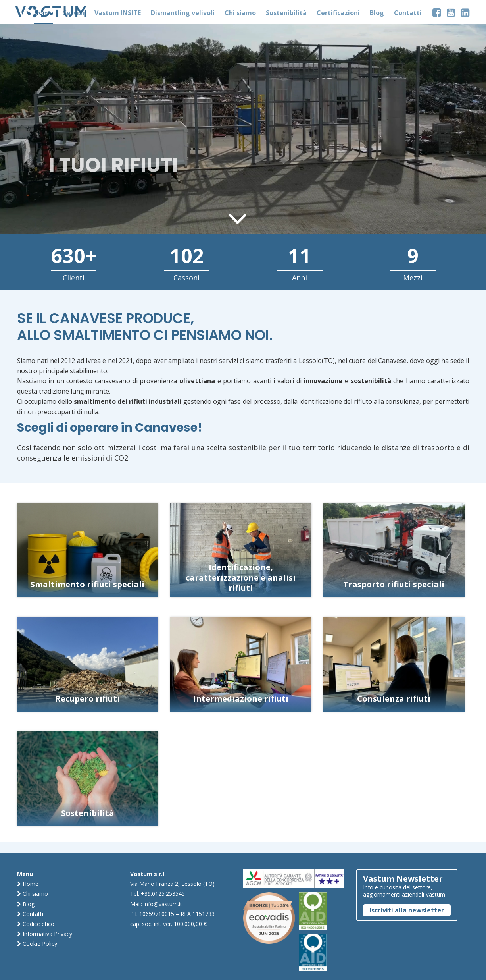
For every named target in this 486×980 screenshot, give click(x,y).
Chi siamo (33, 894)
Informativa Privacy (45, 934)
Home (28, 884)
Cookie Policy (37, 944)
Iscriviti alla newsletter (407, 910)
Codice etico (36, 924)
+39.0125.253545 (163, 894)
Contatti (30, 914)
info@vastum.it (163, 904)
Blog (26, 904)
